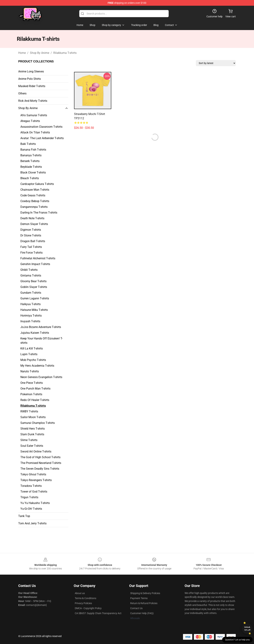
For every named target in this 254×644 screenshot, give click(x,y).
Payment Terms (139, 598)
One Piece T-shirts (32, 383)
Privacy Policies (83, 603)
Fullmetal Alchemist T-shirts (38, 258)
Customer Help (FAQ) (142, 613)
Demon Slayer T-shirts (34, 224)
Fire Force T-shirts (31, 253)
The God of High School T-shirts (40, 457)
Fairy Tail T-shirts (31, 247)
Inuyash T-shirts (30, 321)
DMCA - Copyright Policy (88, 608)
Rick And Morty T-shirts (33, 101)
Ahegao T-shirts (30, 121)
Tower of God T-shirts (34, 492)
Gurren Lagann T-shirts (35, 298)
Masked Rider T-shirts (32, 86)
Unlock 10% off (247, 629)
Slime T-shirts (29, 440)
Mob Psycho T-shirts (33, 360)
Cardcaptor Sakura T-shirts (37, 184)
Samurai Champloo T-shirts (38, 423)
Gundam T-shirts (31, 293)
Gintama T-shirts (31, 276)
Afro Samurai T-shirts (34, 115)
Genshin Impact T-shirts (35, 264)
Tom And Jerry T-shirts (32, 523)
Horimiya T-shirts (31, 316)
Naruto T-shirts (30, 371)
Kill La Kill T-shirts (32, 348)
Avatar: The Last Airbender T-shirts (42, 138)
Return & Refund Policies (144, 603)
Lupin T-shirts (29, 354)
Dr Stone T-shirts (31, 235)
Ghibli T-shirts (29, 270)
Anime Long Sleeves (31, 71)
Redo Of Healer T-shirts (35, 400)
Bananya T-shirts (31, 155)
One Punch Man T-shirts (35, 389)
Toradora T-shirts (31, 486)
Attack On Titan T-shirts (35, 132)
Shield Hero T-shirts (33, 429)
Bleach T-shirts (30, 178)
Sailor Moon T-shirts (33, 417)
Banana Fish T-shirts (33, 150)
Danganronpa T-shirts (34, 207)
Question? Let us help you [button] (237, 640)
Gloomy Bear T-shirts (33, 281)
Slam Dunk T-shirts (32, 434)
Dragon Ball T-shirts (33, 241)
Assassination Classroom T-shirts (41, 127)
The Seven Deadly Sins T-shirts (40, 469)
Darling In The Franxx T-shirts (39, 213)
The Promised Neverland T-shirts (41, 463)
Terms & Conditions (86, 598)
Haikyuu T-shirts (30, 304)
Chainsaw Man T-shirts (35, 190)
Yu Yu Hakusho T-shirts (35, 503)
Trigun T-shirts (29, 497)
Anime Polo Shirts (30, 79)
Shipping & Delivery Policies (145, 593)
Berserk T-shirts (30, 161)
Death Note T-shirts (32, 218)
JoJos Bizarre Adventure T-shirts (41, 327)
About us (80, 593)
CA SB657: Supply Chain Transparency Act (98, 613)
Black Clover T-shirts (33, 172)
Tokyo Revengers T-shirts (36, 480)
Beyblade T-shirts (31, 167)
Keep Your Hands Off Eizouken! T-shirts (41, 341)
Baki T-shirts (28, 144)
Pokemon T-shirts (31, 394)
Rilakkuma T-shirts (65, 53)
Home (22, 53)
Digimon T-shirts (31, 230)
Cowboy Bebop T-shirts (35, 201)
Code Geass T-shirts (33, 195)
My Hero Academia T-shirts (37, 366)
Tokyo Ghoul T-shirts (33, 474)
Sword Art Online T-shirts (36, 451)
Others (22, 93)
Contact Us (136, 608)
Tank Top (24, 516)
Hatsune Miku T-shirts (34, 310)
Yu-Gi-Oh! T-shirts (31, 509)
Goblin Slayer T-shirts (34, 287)
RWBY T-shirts (29, 411)
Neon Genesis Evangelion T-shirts (41, 377)
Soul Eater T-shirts (32, 446)
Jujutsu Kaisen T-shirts (35, 333)
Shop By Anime (40, 53)
